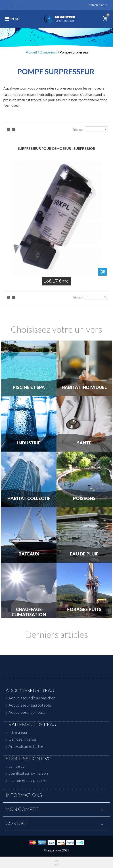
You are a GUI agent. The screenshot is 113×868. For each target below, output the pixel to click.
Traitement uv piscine (27, 780)
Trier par (78, 130)
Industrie (29, 443)
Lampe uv (17, 766)
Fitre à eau (18, 732)
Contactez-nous (97, 5)
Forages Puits (84, 609)
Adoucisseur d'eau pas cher (32, 698)
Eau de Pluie (84, 554)
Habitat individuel (84, 387)
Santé (84, 443)
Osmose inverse (22, 739)
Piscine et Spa (29, 387)
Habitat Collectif (29, 498)
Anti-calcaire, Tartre (26, 746)
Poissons (84, 498)
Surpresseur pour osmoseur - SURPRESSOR (56, 148)
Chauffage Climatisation (29, 612)
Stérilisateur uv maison (28, 773)
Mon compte (22, 809)
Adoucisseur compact (27, 712)
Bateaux (29, 554)
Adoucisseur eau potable (30, 705)
